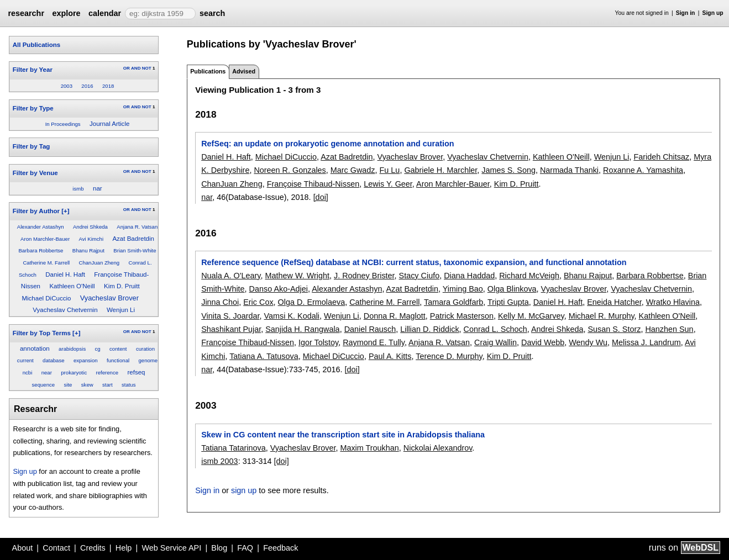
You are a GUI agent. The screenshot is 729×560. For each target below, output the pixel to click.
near (47, 373)
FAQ (245, 548)
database (53, 360)
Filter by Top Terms (42, 333)
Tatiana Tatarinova (234, 448)
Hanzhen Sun (669, 329)
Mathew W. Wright (298, 276)
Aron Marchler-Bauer (45, 239)
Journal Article (109, 124)
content (118, 349)
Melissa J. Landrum (646, 342)
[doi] (321, 197)
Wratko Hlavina (673, 302)
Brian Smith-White (135, 250)
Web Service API (171, 548)
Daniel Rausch (370, 329)
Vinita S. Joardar (230, 316)
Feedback (280, 548)
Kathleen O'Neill (72, 286)
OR (127, 68)
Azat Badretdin (133, 239)
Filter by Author (36, 211)
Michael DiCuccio (46, 298)
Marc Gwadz (353, 170)
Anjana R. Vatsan (137, 227)
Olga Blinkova (512, 289)
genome (148, 360)
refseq (136, 372)
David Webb (543, 342)
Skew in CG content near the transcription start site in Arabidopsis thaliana (343, 435)
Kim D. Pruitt (122, 286)
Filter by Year (33, 70)
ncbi (28, 373)
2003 (67, 86)
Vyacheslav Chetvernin (65, 310)
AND (136, 68)
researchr (26, 13)
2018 (108, 86)
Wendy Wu (588, 342)
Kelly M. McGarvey (531, 316)
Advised (244, 71)
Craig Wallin (495, 342)
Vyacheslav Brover (109, 298)
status (129, 385)
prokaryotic (74, 373)
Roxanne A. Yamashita (643, 170)
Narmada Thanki (569, 170)
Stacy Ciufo (419, 276)
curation (145, 349)
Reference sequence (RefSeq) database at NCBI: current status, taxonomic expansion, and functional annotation (414, 262)
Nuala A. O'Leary (231, 276)
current (25, 360)
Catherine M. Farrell (46, 263)
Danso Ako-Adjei (279, 289)
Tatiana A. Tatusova (264, 356)
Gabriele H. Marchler (440, 170)
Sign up (713, 13)
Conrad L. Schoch (495, 329)
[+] (65, 211)
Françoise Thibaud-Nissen (313, 184)
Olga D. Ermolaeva (312, 302)
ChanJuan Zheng (99, 263)
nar (98, 188)
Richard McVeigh (529, 276)
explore (66, 13)
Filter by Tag (32, 146)
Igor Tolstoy (318, 342)
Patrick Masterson (462, 316)
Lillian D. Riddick (429, 329)
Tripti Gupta (508, 302)
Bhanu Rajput (88, 250)
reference (107, 373)
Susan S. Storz (614, 329)
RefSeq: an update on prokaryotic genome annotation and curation (327, 144)
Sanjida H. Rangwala (302, 329)
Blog (219, 548)
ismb (78, 189)
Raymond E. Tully (374, 342)
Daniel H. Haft (65, 274)
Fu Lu (390, 170)
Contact (56, 548)
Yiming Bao (463, 289)
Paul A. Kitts (390, 356)
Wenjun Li (121, 310)
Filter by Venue (35, 173)
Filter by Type (33, 108)
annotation (35, 348)
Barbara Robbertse (41, 250)
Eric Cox (258, 302)
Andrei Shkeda (90, 227)
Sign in (686, 13)
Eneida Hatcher (614, 302)
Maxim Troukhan (369, 448)
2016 (87, 86)
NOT (147, 68)
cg (98, 349)
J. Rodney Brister (364, 276)
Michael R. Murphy (602, 316)
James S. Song (508, 170)
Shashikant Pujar (231, 329)
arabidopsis (72, 349)
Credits (93, 548)
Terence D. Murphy (449, 356)
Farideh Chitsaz (661, 157)
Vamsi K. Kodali (292, 316)
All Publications (36, 45)
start (107, 385)
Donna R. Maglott (395, 316)
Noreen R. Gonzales (290, 170)
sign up (244, 490)
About (23, 548)
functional (118, 360)
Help (124, 548)
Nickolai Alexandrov (438, 448)
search (212, 13)
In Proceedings (63, 124)
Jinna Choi (220, 302)
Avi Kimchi (91, 239)
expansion (86, 360)
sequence (44, 385)
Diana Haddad (469, 276)
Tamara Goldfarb (453, 302)
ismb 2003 (219, 461)
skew (87, 385)
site (68, 385)
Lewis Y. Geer (388, 184)
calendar (105, 13)
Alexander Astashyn (41, 227)
